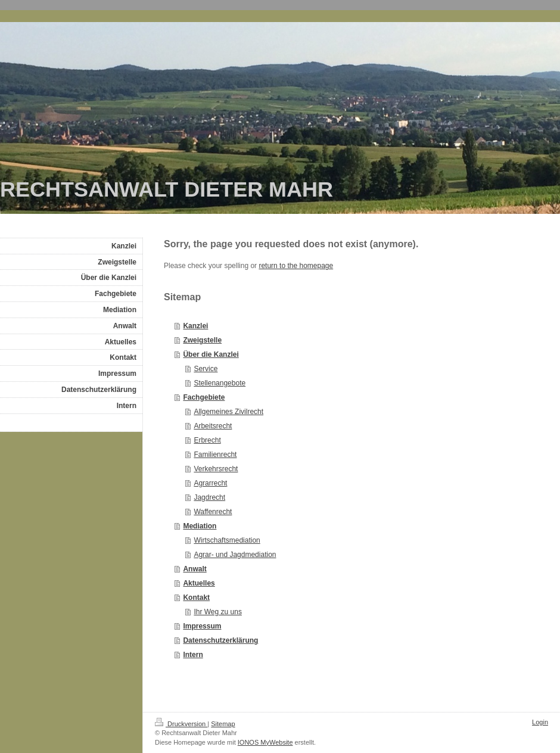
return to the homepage (296, 266)
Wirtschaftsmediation (227, 540)
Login (540, 722)
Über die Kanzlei (211, 354)
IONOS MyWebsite (265, 742)
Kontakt (196, 598)
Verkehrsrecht (216, 469)
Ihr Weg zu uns (217, 612)
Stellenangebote (220, 383)
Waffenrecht (213, 512)
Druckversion (181, 724)
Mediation (200, 526)
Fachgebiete (204, 397)
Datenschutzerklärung (220, 640)
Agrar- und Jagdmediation (235, 555)
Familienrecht (215, 455)
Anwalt (195, 569)
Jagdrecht (209, 497)
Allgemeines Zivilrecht (228, 412)
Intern (193, 655)
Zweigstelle (202, 340)
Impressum (202, 626)
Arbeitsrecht (213, 426)
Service (206, 369)
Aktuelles (199, 583)
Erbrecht (207, 440)
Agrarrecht (210, 483)
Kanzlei (195, 326)
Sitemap (223, 724)
